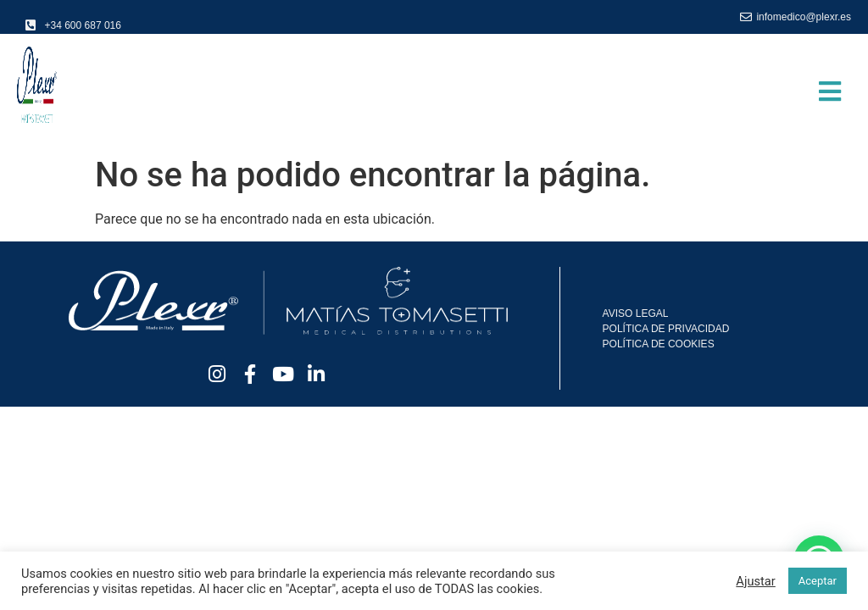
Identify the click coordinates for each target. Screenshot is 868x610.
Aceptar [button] (818, 581)
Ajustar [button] (755, 581)
